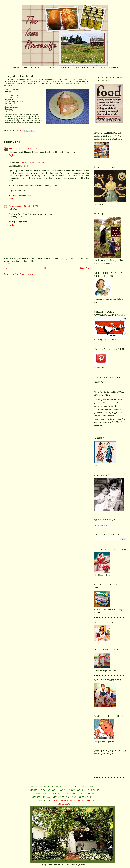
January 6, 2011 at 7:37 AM (26, 149)
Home (47, 268)
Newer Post (9, 268)
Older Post (85, 268)
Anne (11, 206)
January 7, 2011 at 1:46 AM (26, 206)
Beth (11, 149)
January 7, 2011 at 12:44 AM (33, 162)
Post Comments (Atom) (26, 274)
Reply (11, 155)
